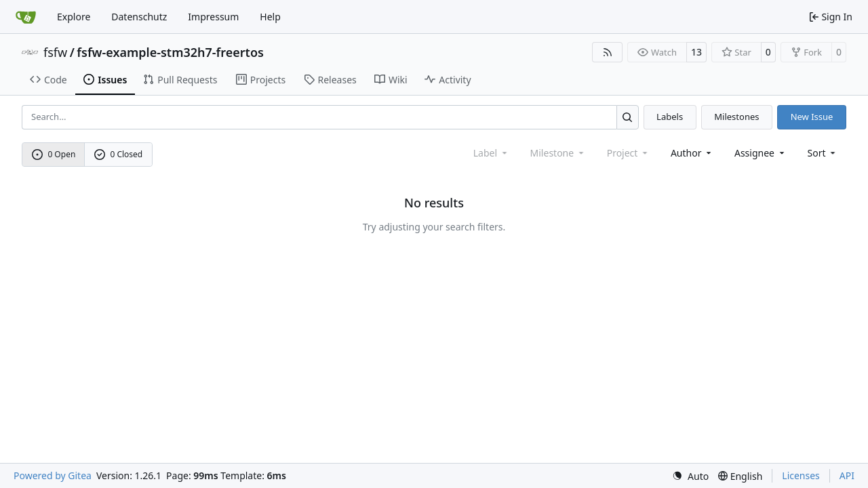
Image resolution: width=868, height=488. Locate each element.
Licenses (801, 475)
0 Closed (119, 154)
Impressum (213, 17)
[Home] (26, 17)
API (847, 475)
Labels (670, 117)
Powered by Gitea (53, 475)
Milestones (736, 117)
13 (696, 52)
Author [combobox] (692, 153)
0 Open (54, 154)
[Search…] (628, 117)
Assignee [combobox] (761, 153)
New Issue (812, 117)
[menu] (823, 153)
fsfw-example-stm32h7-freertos (170, 52)
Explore (74, 17)
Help (270, 17)
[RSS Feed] (608, 52)
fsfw (55, 52)
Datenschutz (139, 17)
